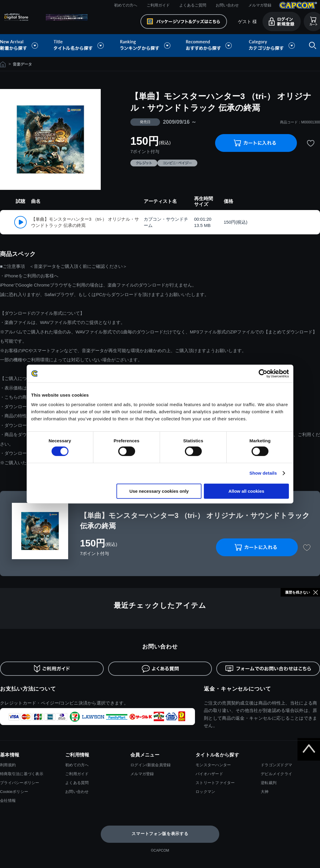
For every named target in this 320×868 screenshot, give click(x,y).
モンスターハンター (213, 765)
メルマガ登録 (260, 5)
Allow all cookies (246, 491)
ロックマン (205, 792)
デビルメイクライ (276, 774)
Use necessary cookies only (159, 491)
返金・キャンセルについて (237, 689)
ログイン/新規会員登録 (151, 765)
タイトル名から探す (79, 46)
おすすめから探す (210, 46)
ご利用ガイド (158, 5)
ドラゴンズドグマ (276, 765)
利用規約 (8, 765)
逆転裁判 (269, 783)
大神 (265, 792)
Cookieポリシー (14, 792)
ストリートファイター (215, 783)
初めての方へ (126, 5)
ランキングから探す (146, 46)
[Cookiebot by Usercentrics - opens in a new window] (263, 373)
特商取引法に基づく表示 (22, 774)
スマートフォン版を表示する (160, 834)
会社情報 (8, 801)
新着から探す (23, 46)
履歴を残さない (297, 592)
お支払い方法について (28, 689)
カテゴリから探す (272, 46)
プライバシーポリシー (20, 783)
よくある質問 (77, 783)
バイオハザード (209, 774)
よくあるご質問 (193, 5)
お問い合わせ (227, 5)
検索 (311, 46)
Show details (263, 473)
